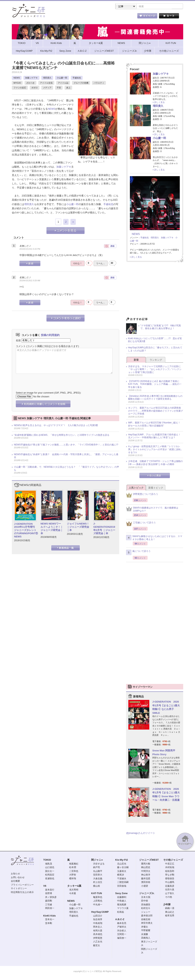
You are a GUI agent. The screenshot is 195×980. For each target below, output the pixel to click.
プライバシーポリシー (22, 885)
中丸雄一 (98, 905)
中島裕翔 (98, 924)
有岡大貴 (98, 931)
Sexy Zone (121, 894)
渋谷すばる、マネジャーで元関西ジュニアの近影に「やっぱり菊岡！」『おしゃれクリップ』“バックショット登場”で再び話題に (155, 370)
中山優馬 (170, 883)
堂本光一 (50, 920)
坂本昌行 (50, 890)
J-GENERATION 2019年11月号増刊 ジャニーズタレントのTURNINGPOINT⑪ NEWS (26, 531)
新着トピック (156, 488)
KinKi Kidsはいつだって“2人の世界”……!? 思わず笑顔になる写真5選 (155, 340)
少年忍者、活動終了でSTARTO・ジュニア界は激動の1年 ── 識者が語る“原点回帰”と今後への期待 (155, 463)
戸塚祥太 (122, 927)
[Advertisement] (155, 291)
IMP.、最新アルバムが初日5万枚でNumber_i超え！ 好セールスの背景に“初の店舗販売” (155, 425)
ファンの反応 (20, 88)
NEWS (17, 78)
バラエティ (99, 83)
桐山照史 (146, 868)
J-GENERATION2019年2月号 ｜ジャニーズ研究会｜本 (104, 529)
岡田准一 (50, 909)
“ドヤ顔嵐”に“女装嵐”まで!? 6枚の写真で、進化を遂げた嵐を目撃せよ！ (161, 327)
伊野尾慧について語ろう (142, 496)
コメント (21, 347)
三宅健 (49, 905)
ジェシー (146, 912)
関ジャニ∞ (97, 860)
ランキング (156, 360)
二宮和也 (74, 871)
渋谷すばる (99, 864)
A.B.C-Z (120, 920)
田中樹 (145, 901)
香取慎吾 (170, 879)
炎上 (68, 88)
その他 (169, 897)
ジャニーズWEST (149, 860)
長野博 (49, 894)
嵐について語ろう (138, 553)
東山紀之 (170, 912)
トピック (103, 17)
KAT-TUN (97, 894)
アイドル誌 (63, 83)
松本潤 (73, 868)
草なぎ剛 (170, 875)
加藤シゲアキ (31, 78)
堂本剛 (49, 924)
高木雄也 (98, 935)
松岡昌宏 (50, 875)
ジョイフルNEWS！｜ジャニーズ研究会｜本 (78, 527)
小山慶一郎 (62, 78)
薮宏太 (97, 946)
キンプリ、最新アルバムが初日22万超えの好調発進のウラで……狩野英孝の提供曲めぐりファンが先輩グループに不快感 (156, 411)
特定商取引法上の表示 (22, 893)
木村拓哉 (170, 868)
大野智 (73, 875)
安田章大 (98, 875)
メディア (47, 88)
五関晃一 (122, 935)
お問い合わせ (18, 878)
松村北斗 (146, 909)
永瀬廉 (145, 935)
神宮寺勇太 (147, 923)
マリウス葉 (123, 909)
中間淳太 (146, 871)
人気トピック (136, 488)
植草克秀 (170, 916)
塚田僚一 (122, 938)
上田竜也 (98, 901)
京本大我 (146, 898)
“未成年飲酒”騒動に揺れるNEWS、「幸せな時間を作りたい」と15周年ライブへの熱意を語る (62, 435)
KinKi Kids (50, 916)
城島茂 (49, 864)
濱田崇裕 (146, 883)
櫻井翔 (73, 879)
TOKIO (47, 860)
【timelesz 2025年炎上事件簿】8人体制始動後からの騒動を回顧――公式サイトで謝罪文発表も (155, 398)
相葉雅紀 (74, 864)
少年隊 (167, 905)
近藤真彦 (170, 886)
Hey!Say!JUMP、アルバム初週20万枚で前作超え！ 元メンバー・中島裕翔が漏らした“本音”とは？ (155, 437)
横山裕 (97, 886)
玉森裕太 (122, 871)
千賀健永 (122, 879)
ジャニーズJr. (147, 894)
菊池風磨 (122, 905)
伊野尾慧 (98, 938)
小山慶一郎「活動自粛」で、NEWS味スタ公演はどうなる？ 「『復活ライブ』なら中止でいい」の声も (66, 469)
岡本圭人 (98, 927)
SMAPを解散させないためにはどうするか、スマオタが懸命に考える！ (154, 538)
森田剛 (49, 901)
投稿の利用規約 (50, 335)
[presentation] (45, 380)
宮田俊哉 (122, 886)
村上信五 (98, 883)
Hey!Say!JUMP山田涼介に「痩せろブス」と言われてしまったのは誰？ (155, 349)
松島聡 (121, 912)
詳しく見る (159, 103)
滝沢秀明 (74, 890)
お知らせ (15, 874)
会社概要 (15, 881)
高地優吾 (146, 905)
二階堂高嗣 (123, 883)
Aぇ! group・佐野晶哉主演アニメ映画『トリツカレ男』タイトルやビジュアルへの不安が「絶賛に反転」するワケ (156, 450)
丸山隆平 (98, 871)
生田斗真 (170, 890)
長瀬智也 (50, 879)
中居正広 (170, 864)
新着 (136, 360)
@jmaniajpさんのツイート (141, 833)
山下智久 (170, 894)
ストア (61, 17)
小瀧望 (145, 886)
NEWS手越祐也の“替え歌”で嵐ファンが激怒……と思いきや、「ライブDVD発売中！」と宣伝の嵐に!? (66, 445)
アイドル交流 (46, 83)
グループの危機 (81, 83)
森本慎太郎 (147, 916)
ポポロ (35, 88)
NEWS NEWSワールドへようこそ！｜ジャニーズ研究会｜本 (52, 529)
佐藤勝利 (122, 898)
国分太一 (50, 871)
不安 (59, 88)
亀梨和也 (98, 898)
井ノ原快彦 (51, 898)
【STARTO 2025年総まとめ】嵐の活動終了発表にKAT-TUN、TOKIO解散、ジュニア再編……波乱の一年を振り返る (155, 385)
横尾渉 (121, 875)
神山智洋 (146, 875)
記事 (82, 17)
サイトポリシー (19, 889)
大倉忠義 (98, 879)
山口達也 (50, 868)
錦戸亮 (97, 868)
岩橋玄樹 (146, 920)
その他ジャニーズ (173, 860)
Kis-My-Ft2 (121, 860)
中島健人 (122, 901)
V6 (45, 886)
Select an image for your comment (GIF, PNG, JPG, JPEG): (48, 393)
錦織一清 (170, 909)
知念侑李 (98, 920)
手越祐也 (77, 78)
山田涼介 (98, 916)
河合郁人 (122, 931)
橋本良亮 (122, 924)
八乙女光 (98, 942)
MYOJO (17, 83)
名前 (18, 341)
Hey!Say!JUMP (100, 912)
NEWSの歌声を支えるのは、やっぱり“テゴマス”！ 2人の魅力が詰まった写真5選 (56, 426)
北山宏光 (122, 864)
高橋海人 (146, 938)
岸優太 (145, 927)
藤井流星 (146, 879)
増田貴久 (47, 78)
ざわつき (30, 83)
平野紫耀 (146, 931)
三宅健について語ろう (141, 524)
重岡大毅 (146, 864)
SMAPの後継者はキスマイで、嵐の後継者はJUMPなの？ (152, 510)
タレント (124, 17)
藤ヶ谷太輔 (123, 868)
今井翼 (73, 894)
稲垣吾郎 (170, 871)
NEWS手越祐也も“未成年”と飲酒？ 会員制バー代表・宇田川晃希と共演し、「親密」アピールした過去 (66, 456)
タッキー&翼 (74, 886)
